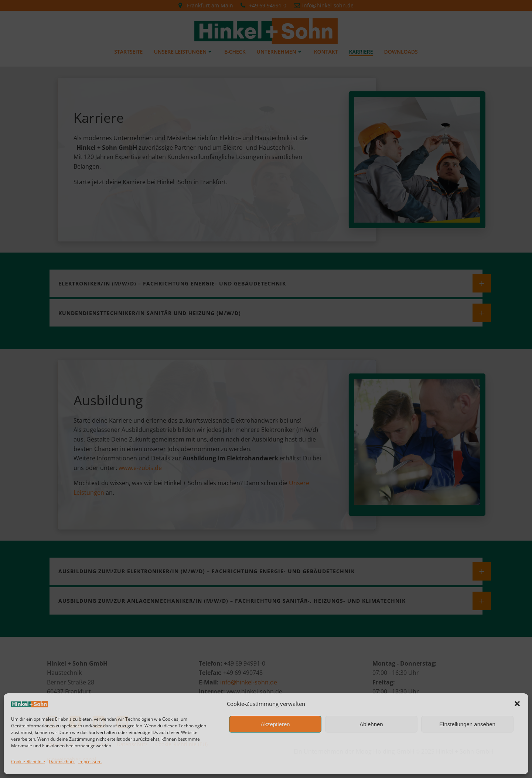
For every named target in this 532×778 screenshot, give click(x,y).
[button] (517, 704)
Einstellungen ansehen (467, 724)
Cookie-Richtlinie (28, 762)
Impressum (90, 762)
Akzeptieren (275, 724)
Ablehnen (371, 724)
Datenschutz (62, 762)
